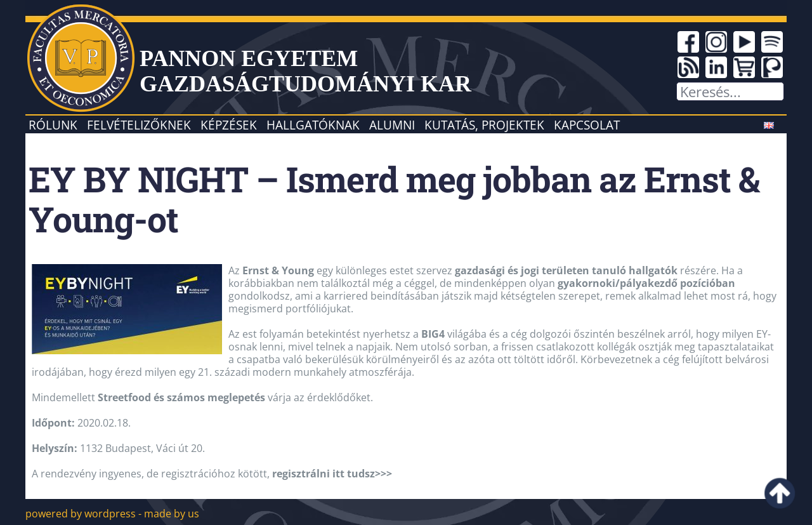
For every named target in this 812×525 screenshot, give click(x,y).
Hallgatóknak (313, 125)
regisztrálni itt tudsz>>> (332, 474)
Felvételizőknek (139, 125)
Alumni (392, 125)
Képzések (229, 125)
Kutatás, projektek (484, 125)
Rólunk (53, 125)
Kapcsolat (587, 125)
